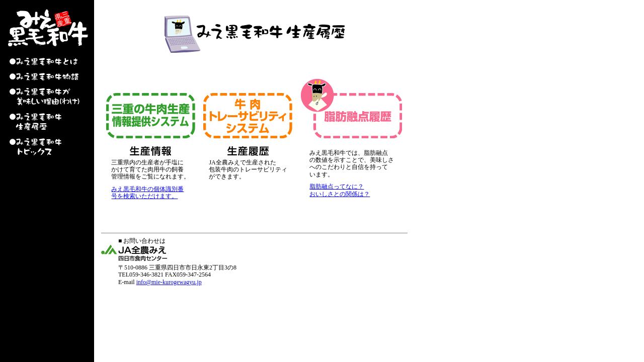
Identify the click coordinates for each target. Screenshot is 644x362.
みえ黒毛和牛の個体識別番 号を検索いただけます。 (147, 193)
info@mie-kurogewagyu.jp (169, 282)
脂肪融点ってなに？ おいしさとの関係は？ (340, 190)
